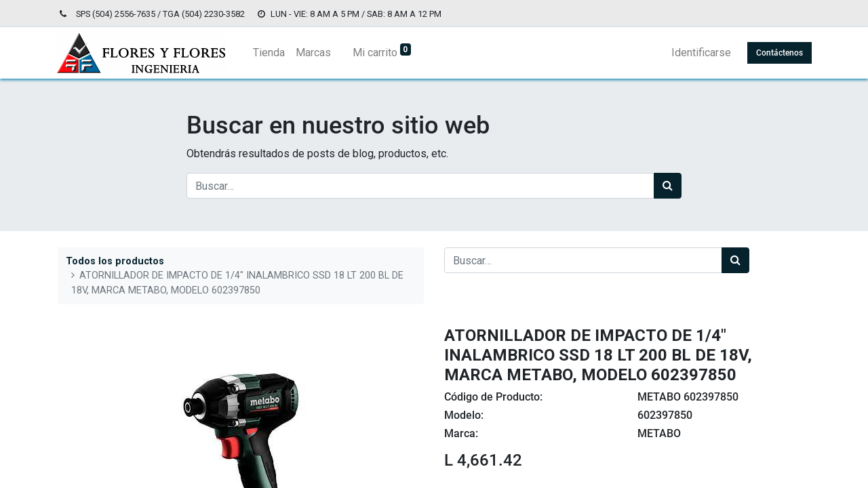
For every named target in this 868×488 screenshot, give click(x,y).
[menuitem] (270, 53)
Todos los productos (115, 261)
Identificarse (700, 53)
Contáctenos (778, 53)
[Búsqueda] (668, 186)
